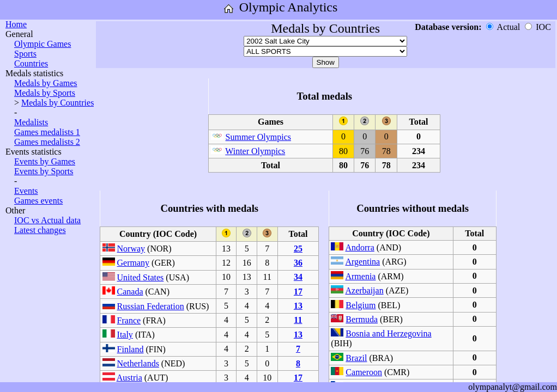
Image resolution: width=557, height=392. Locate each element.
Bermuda (362, 319)
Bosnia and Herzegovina (388, 333)
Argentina (362, 262)
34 (298, 277)
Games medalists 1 (47, 132)
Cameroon (364, 372)
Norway (131, 249)
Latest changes (40, 230)
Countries (31, 63)
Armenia (360, 276)
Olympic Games (43, 44)
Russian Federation (151, 306)
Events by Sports (44, 171)
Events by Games (45, 161)
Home (16, 24)
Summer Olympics (258, 137)
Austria (129, 378)
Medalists (31, 122)
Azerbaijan (364, 290)
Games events (38, 201)
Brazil (356, 358)
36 (298, 263)
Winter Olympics (255, 151)
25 (298, 249)
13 (298, 306)
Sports (25, 54)
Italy (125, 335)
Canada (130, 292)
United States (141, 277)
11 (298, 320)
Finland (131, 349)
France (129, 320)
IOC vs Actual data (47, 220)
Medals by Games (46, 83)
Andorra (359, 247)
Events (26, 191)
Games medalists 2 (47, 142)
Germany (134, 263)
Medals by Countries (57, 103)
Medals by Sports (45, 93)
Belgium (361, 305)
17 (298, 292)
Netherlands (138, 363)
